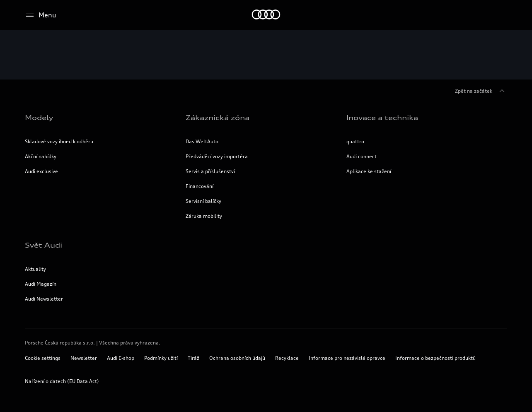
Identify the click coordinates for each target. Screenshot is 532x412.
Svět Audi (44, 245)
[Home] (266, 15)
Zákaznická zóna (218, 118)
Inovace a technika (382, 118)
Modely (39, 118)
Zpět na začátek (481, 91)
